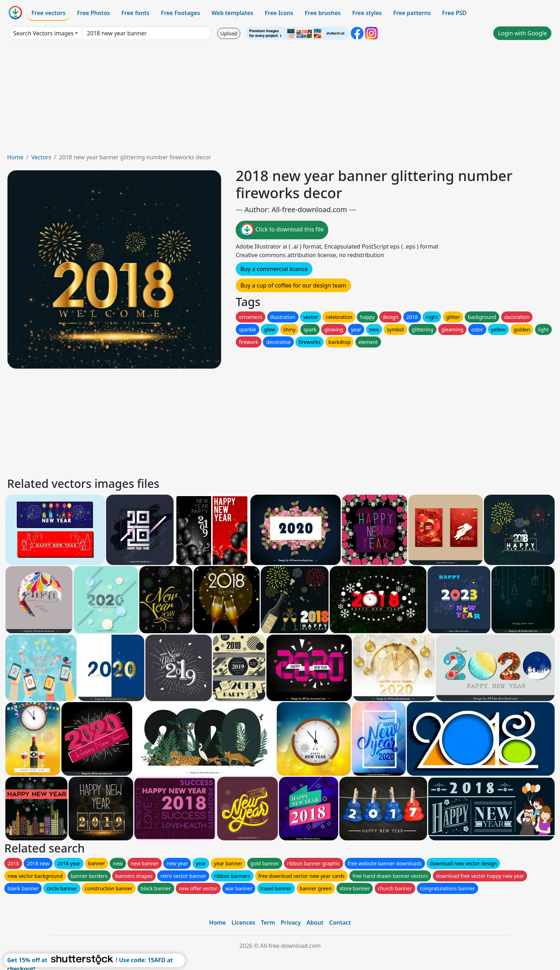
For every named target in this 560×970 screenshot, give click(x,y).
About (315, 922)
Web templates (232, 13)
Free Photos (93, 13)
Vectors (41, 157)
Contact (340, 922)
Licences (243, 922)
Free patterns (412, 13)
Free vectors (48, 13)
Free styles (367, 13)
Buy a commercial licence (274, 269)
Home (15, 157)
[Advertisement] (280, 99)
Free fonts (136, 13)
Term (268, 922)
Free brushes (323, 13)
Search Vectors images (43, 33)
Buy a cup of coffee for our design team (293, 285)
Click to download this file (282, 230)
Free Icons (279, 13)
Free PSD (454, 13)
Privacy (291, 922)
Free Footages (180, 13)
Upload (229, 33)
